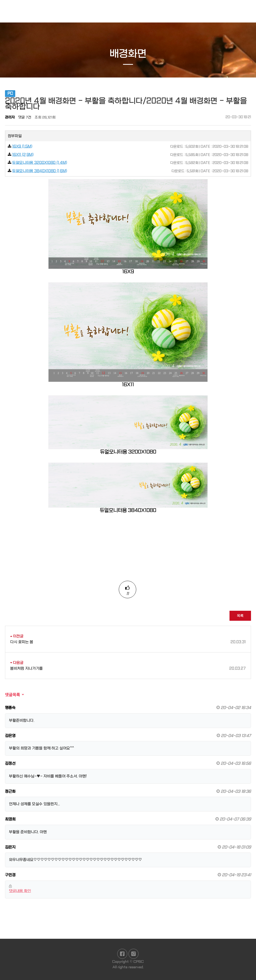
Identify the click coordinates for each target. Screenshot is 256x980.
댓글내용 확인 (20, 891)
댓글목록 (12, 694)
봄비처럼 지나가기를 (128, 669)
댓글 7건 (25, 117)
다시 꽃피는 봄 (128, 642)
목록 (240, 616)
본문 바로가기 (0, 0)
